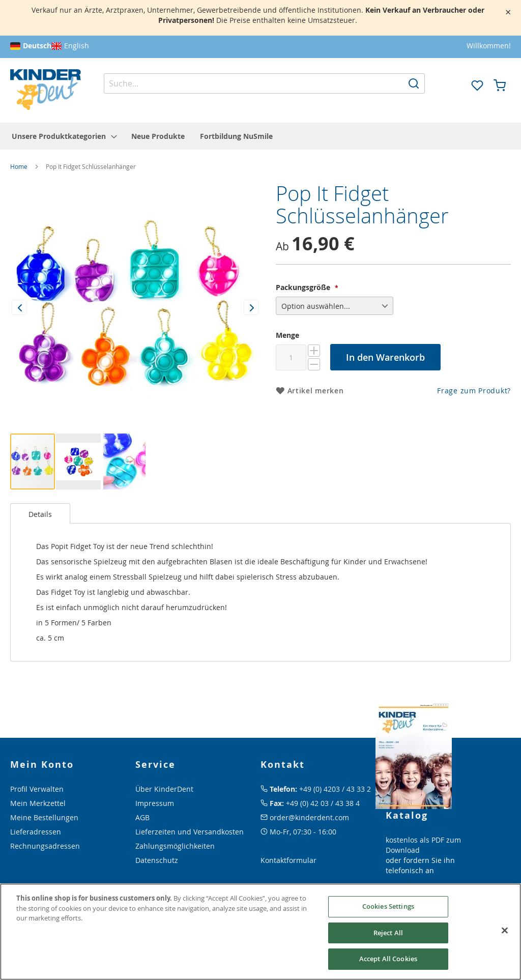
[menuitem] (64, 136)
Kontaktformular (288, 860)
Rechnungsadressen (45, 846)
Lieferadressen (36, 832)
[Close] (505, 931)
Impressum (155, 803)
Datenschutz (157, 860)
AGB (142, 817)
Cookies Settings (388, 906)
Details (40, 514)
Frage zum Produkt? (474, 391)
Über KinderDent (164, 789)
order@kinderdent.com (309, 817)
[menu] (260, 136)
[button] (455, 84)
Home (19, 166)
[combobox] (264, 83)
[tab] (40, 513)
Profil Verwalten (37, 789)
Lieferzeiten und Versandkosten (190, 832)
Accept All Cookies (388, 959)
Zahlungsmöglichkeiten (175, 846)
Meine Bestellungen (44, 817)
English (77, 46)
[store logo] (46, 90)
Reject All (388, 933)
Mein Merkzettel (38, 803)
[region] (260, 932)
